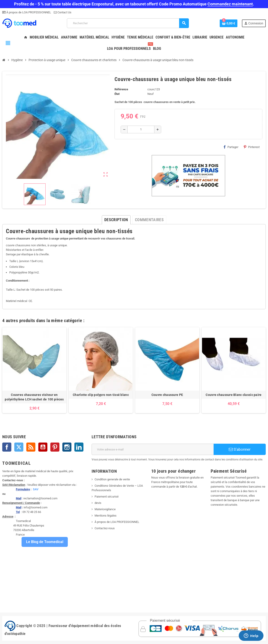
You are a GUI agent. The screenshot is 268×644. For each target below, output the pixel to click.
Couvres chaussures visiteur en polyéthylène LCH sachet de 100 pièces (34, 397)
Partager (231, 147)
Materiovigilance (105, 509)
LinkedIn (79, 447)
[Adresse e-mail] (153, 449)
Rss (31, 447)
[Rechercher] (128, 23)
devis (98, 503)
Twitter (19, 447)
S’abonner (240, 449)
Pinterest (252, 147)
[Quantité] (141, 129)
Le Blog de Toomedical (45, 542)
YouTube (43, 447)
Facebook (7, 447)
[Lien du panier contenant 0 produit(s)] (229, 23)
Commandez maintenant (230, 4)
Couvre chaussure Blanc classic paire (234, 395)
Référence (121, 89)
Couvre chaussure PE (167, 395)
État (117, 94)
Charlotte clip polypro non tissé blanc (101, 395)
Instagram (67, 447)
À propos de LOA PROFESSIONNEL (28, 12)
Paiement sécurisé (107, 497)
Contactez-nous (105, 528)
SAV (36, 489)
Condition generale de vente (112, 479)
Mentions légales (106, 516)
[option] (34, 370)
